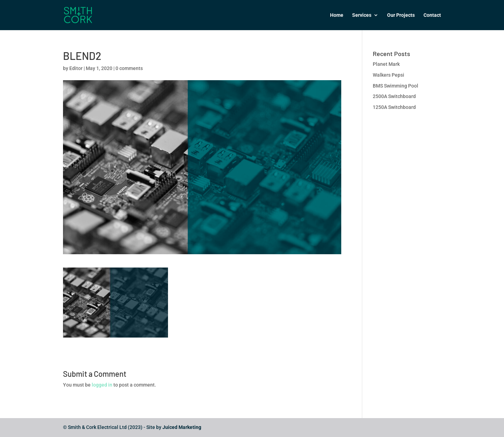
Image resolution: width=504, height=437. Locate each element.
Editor (76, 68)
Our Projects (401, 15)
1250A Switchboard (394, 107)
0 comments (129, 68)
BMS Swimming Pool (395, 86)
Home (337, 15)
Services (362, 15)
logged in (102, 385)
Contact (432, 15)
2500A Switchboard (394, 96)
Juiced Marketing (182, 427)
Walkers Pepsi (388, 75)
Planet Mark (386, 64)
